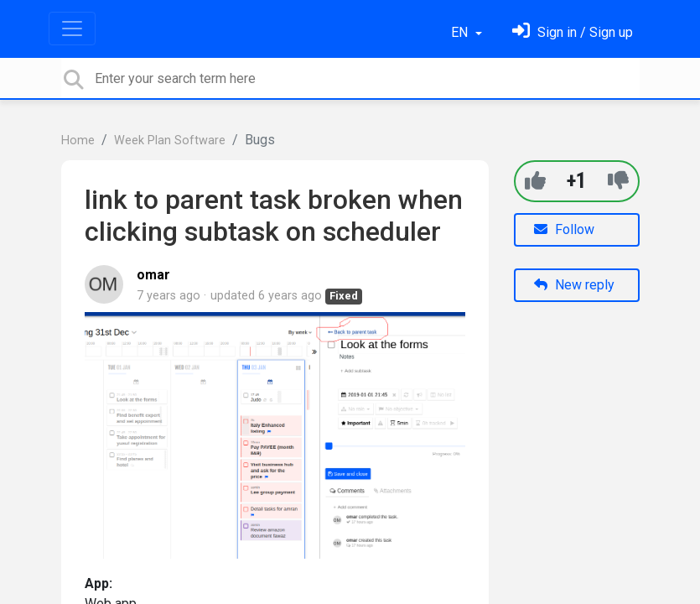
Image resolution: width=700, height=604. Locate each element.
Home (78, 141)
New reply (574, 285)
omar (153, 275)
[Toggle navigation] (72, 29)
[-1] (618, 181)
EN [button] (461, 32)
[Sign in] (573, 32)
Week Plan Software (170, 141)
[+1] (535, 181)
